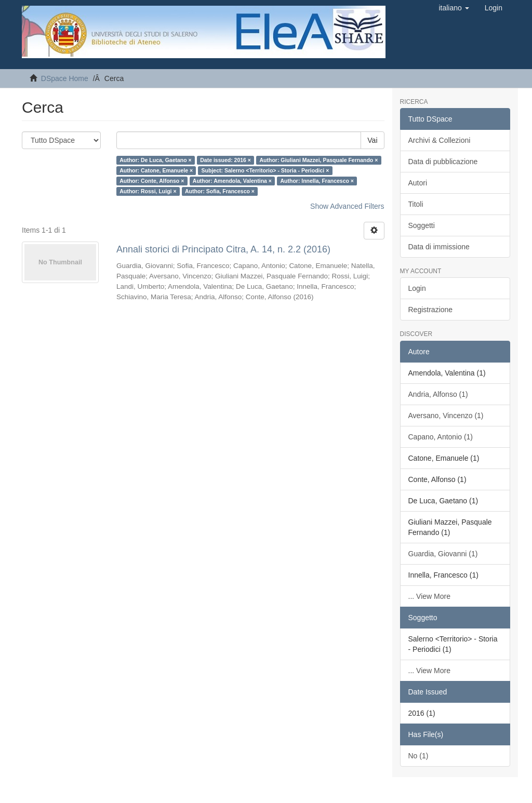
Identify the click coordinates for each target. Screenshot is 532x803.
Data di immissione (439, 247)
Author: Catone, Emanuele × (156, 170)
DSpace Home (65, 78)
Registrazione (431, 310)
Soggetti (422, 225)
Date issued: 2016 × (225, 160)
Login (417, 288)
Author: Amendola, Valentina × (232, 181)
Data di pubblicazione (443, 162)
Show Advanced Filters (347, 206)
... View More (429, 596)
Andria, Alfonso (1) (438, 394)
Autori (418, 183)
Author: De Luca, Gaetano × (156, 160)
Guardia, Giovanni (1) (443, 554)
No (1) (418, 756)
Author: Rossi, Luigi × (148, 191)
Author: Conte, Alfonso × (152, 181)
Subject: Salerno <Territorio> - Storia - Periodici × (265, 170)
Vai (372, 140)
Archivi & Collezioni (440, 140)
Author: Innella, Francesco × (317, 181)
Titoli (416, 204)
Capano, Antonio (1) (441, 437)
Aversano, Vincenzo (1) (446, 416)
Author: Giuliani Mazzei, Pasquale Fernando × (318, 160)
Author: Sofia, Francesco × (220, 191)
